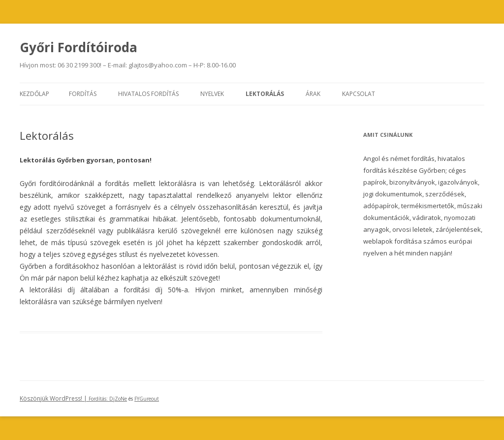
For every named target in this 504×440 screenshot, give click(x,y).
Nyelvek (212, 94)
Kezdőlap (34, 94)
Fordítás (83, 94)
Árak (313, 94)
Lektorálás (265, 94)
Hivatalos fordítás (148, 94)
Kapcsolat (359, 94)
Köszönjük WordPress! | (64, 398)
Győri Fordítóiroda (79, 47)
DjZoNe (118, 399)
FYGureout (147, 399)
